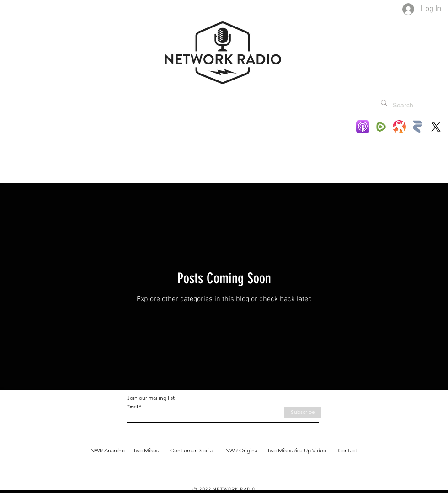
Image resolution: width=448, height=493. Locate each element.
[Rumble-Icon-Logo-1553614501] (381, 127)
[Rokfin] (418, 127)
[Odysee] (399, 127)
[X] (436, 127)
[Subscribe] (303, 412)
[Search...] (408, 106)
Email (133, 407)
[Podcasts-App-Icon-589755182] (363, 127)
